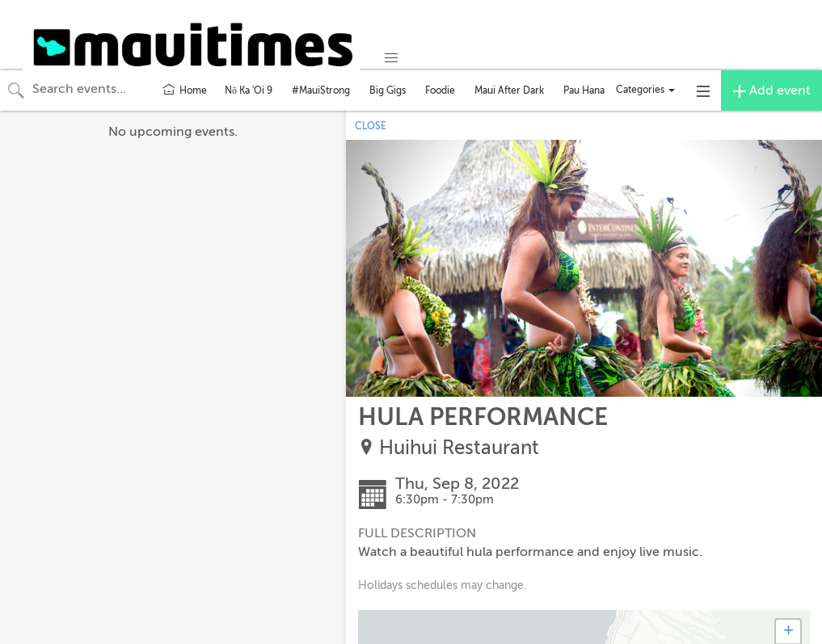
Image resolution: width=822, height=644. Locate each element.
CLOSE (371, 126)
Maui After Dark (509, 90)
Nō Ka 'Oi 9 (249, 90)
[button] (391, 58)
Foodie (440, 90)
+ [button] (788, 632)
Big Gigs (388, 90)
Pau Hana (584, 90)
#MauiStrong (321, 90)
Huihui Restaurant (459, 448)
